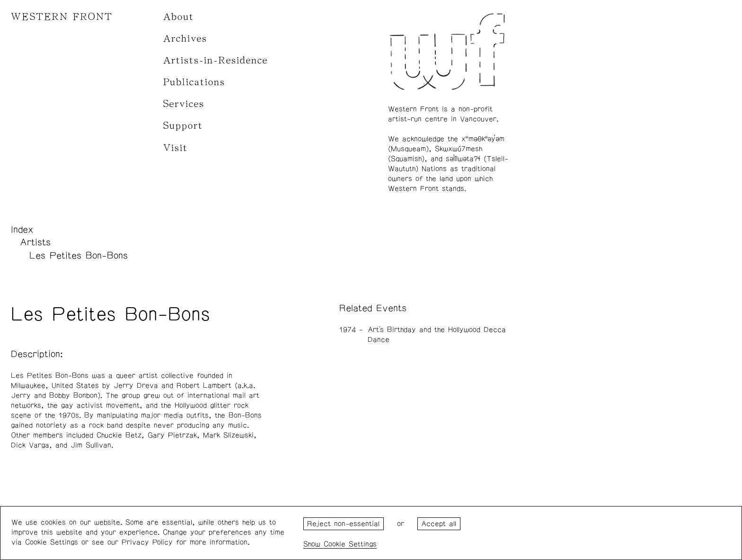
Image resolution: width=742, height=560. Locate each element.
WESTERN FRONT (62, 17)
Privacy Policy (147, 542)
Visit (176, 148)
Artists (35, 242)
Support (183, 126)
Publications (194, 82)
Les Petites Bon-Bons (79, 256)
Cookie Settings (350, 544)
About (179, 17)
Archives (185, 39)
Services (184, 104)
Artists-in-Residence (216, 60)
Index (22, 230)
